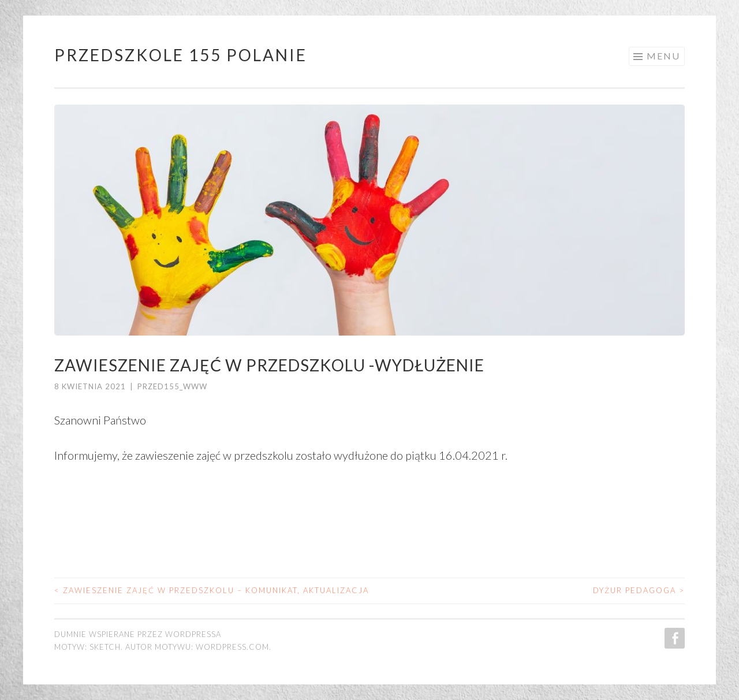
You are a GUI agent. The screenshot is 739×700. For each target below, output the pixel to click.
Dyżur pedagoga (639, 590)
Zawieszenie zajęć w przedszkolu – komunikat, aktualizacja (212, 590)
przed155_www (172, 386)
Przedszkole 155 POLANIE (181, 55)
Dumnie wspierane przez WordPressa (138, 634)
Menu (663, 56)
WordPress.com (232, 647)
